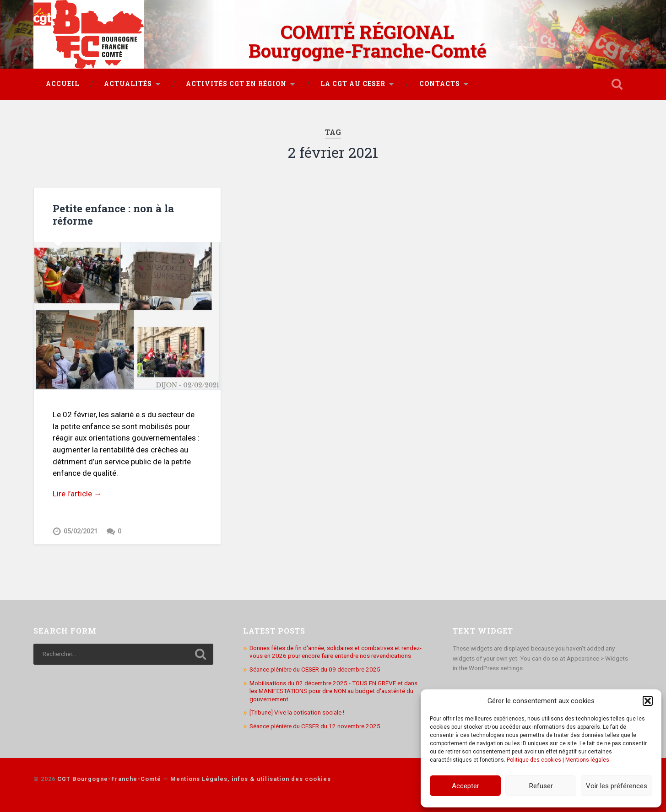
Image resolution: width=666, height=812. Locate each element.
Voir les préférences (617, 786)
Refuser (541, 786)
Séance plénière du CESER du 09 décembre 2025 (315, 669)
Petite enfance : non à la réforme (113, 214)
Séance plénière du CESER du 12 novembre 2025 (315, 726)
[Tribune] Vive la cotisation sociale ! (297, 712)
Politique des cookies (534, 760)
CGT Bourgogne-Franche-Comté (109, 779)
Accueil (62, 84)
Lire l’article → (77, 494)
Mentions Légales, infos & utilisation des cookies (251, 779)
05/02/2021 (81, 531)
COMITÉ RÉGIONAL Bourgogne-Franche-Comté (368, 41)
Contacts (440, 84)
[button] (648, 701)
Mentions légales (587, 760)
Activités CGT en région (236, 84)
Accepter (466, 786)
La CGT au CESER (353, 84)
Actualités (128, 84)
